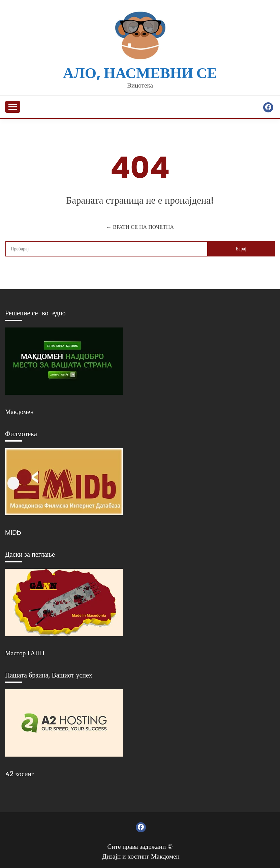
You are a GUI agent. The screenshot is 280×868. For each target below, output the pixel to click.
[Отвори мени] (13, 107)
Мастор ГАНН (25, 653)
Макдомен (19, 412)
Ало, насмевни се (140, 73)
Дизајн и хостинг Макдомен (141, 856)
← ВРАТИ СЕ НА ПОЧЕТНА (140, 227)
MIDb (13, 533)
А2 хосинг (20, 774)
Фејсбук (268, 107)
